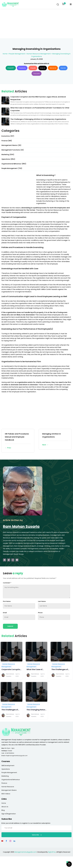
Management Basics (9, 790)
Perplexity (22, 68)
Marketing (5, 776)
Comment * (7, 583)
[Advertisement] (36, 24)
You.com (36, 73)
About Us (5, 807)
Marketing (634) (8, 155)
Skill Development (8, 765)
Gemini (63, 68)
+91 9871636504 (9, 753)
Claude (33, 68)
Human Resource (8, 787)
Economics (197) (8, 136)
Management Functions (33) (13, 150)
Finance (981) (7, 141)
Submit (10, 626)
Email (5, 613)
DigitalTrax (52, 852)
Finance (4, 783)
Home (5, 54)
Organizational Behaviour (11, 780)
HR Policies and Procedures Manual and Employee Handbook (18, 441)
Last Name (42, 601)
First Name (7, 601)
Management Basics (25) (11, 145)
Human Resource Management (39, 54)
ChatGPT (11, 68)
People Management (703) (12, 168)
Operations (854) (8, 159)
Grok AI (43, 68)
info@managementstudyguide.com (16, 756)
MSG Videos (6, 794)
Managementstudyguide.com (25, 852)
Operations (6, 769)
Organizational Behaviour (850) (14, 164)
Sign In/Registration (9, 814)
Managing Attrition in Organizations (55, 439)
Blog (3, 810)
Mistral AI (53, 68)
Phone (40, 613)
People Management (17, 54)
